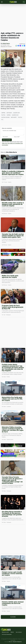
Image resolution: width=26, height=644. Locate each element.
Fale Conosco (19, 632)
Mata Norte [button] (14, 117)
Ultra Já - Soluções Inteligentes (15, 642)
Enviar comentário (7, 140)
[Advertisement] (13, 18)
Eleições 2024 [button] (16, 113)
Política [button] (3, 115)
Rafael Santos (6, 43)
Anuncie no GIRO (5, 632)
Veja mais (13, 617)
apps (12, 632)
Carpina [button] (3, 113)
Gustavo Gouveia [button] (5, 117)
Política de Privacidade (7, 634)
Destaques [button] (9, 113)
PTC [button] (2, 120)
